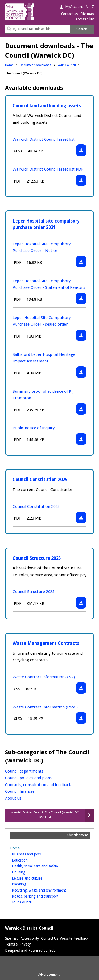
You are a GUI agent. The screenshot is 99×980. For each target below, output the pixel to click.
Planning (27, 884)
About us (13, 798)
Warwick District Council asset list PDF (48, 169)
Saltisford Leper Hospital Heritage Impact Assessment (44, 358)
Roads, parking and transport (43, 896)
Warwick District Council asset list (44, 139)
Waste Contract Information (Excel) (45, 707)
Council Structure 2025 (37, 558)
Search (82, 29)
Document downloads (36, 65)
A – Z (90, 7)
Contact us (69, 14)
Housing (27, 872)
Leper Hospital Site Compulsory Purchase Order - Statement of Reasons (49, 284)
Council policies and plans (28, 778)
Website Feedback (74, 938)
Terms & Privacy (18, 944)
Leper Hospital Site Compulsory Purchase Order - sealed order (42, 321)
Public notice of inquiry (34, 428)
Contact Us (50, 938)
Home (9, 65)
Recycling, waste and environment (47, 890)
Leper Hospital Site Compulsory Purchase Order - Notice (42, 247)
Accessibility (85, 19)
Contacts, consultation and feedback (38, 785)
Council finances (20, 791)
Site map (87, 14)
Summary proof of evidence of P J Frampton (43, 395)
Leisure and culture (35, 878)
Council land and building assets (47, 106)
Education (28, 860)
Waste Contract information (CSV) (44, 677)
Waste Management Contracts (46, 643)
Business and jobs (35, 854)
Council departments (24, 771)
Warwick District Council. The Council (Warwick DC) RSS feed (45, 815)
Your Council (67, 65)
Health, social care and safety (43, 866)
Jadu (52, 950)
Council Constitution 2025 (40, 480)
